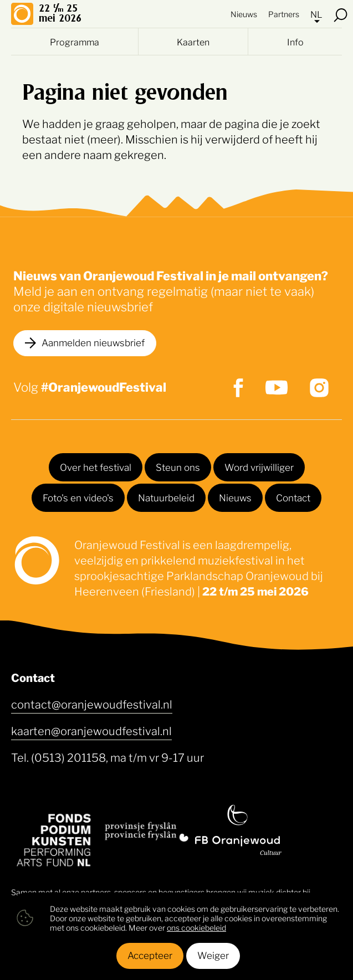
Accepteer (150, 955)
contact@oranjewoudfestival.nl (92, 704)
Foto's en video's (78, 497)
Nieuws (244, 14)
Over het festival (96, 466)
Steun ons (178, 466)
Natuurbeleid (166, 497)
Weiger (213, 955)
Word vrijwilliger (259, 466)
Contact (293, 497)
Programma (75, 42)
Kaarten (193, 42)
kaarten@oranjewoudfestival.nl (91, 730)
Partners (284, 14)
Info (295, 42)
